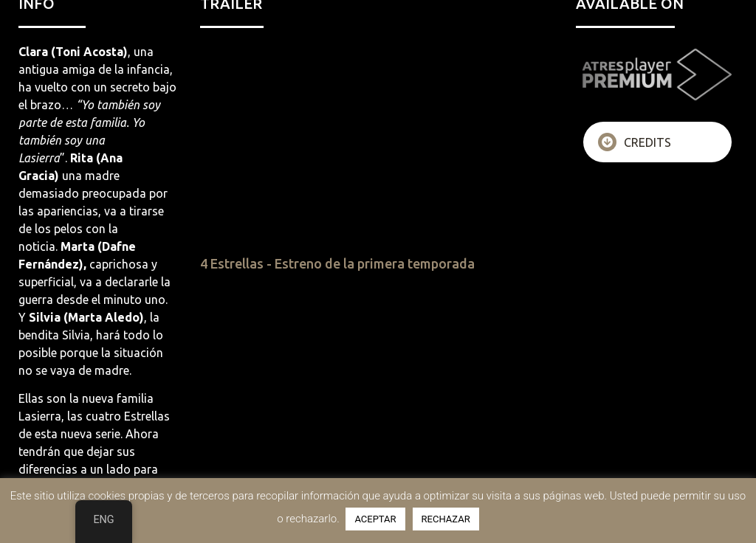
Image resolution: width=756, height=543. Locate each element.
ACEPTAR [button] (375, 519)
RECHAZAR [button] (446, 519)
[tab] (657, 142)
